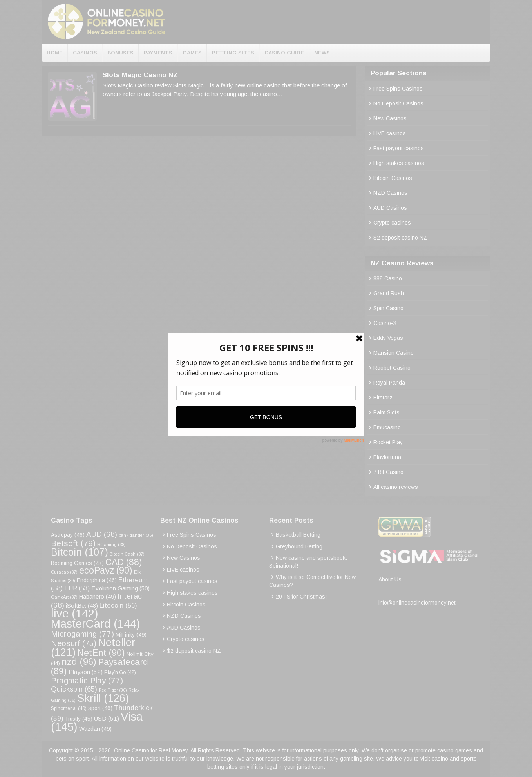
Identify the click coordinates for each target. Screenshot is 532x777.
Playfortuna (387, 457)
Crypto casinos (392, 223)
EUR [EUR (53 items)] (77, 588)
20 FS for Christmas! (301, 597)
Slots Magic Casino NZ (140, 75)
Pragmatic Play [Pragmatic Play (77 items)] (87, 680)
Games (192, 53)
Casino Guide (284, 53)
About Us (390, 579)
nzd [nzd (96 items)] (79, 662)
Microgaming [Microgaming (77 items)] (82, 634)
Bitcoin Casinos (393, 178)
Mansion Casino (394, 353)
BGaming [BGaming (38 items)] (111, 545)
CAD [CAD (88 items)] (124, 562)
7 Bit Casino (388, 472)
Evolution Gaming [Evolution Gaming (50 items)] (120, 588)
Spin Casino (388, 308)
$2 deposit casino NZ (400, 238)
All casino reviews (396, 487)
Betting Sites (233, 53)
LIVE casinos (390, 133)
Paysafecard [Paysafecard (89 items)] (100, 666)
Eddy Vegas (388, 338)
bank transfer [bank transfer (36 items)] (136, 535)
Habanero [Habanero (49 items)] (98, 597)
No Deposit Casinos (398, 103)
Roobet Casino (392, 368)
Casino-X (385, 323)
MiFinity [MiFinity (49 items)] (131, 635)
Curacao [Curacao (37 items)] (64, 572)
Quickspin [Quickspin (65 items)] (74, 689)
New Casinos (390, 118)
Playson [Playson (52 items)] (86, 672)
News (322, 53)
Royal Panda (389, 383)
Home (55, 53)
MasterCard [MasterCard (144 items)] (96, 624)
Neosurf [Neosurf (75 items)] (74, 643)
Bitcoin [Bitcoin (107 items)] (80, 552)
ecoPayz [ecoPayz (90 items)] (106, 570)
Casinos (85, 53)
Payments (158, 53)
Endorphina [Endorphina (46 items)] (97, 580)
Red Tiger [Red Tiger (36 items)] (113, 690)
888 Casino (388, 278)
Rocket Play (388, 442)
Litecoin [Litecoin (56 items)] (118, 605)
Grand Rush (389, 293)
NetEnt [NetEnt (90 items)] (101, 653)
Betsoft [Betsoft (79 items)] (73, 543)
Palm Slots (386, 412)
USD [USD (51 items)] (107, 718)
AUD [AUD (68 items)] (102, 534)
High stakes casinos (399, 163)
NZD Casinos (390, 193)
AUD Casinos (390, 208)
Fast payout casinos (399, 148)
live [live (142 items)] (75, 613)
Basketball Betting (298, 535)
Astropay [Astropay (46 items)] (68, 535)
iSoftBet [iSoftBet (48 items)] (82, 606)
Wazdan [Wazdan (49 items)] (95, 729)
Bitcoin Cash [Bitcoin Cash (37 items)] (127, 554)
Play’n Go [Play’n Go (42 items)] (120, 672)
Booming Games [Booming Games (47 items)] (77, 563)
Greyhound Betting (299, 546)
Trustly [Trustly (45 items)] (79, 719)
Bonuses (120, 53)
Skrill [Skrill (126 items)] (103, 698)
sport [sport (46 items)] (100, 708)
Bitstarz (383, 398)
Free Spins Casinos (398, 89)
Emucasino (387, 427)
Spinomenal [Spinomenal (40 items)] (69, 708)
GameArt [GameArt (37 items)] (64, 597)
